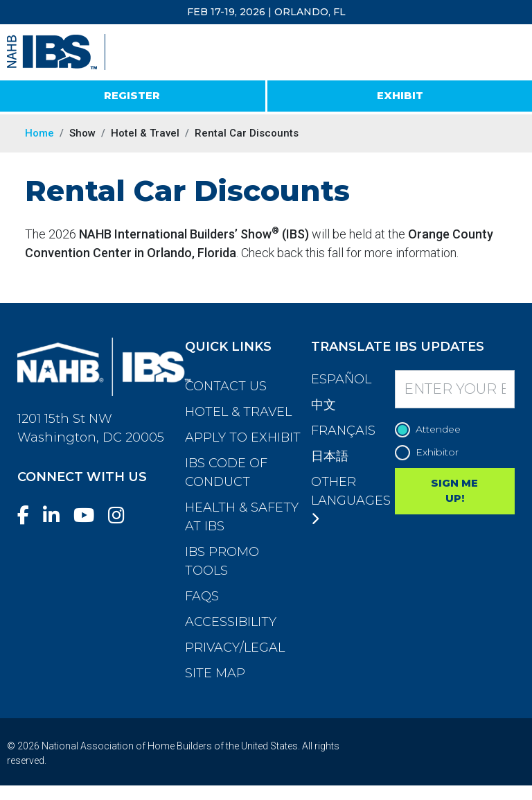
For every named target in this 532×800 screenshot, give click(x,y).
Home (39, 133)
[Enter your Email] (455, 389)
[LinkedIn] (57, 515)
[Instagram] (122, 515)
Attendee (431, 429)
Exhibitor (430, 452)
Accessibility (231, 622)
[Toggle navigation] (509, 53)
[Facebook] (29, 515)
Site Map (215, 673)
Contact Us (226, 386)
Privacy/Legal (235, 647)
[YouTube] (89, 515)
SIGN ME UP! (454, 491)
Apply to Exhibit (243, 437)
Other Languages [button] (351, 500)
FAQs (202, 596)
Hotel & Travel (238, 412)
